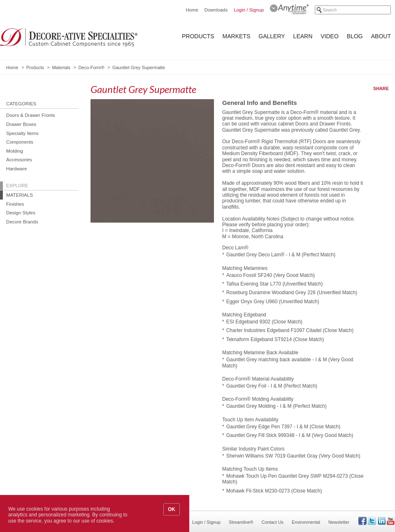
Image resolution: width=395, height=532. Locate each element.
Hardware (16, 168)
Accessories (19, 159)
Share (381, 88)
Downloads (216, 10)
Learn (303, 36)
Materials (61, 67)
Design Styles (21, 213)
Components (20, 142)
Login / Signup (249, 10)
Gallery (272, 36)
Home (192, 10)
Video (330, 36)
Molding (15, 151)
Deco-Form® (91, 67)
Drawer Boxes (21, 124)
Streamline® (241, 522)
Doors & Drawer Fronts (31, 115)
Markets (237, 36)
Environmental (306, 522)
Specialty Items (22, 133)
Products (198, 36)
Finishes (15, 204)
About (381, 36)
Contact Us (273, 522)
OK (172, 509)
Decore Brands (22, 222)
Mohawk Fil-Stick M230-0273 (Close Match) (274, 491)
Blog (355, 36)
